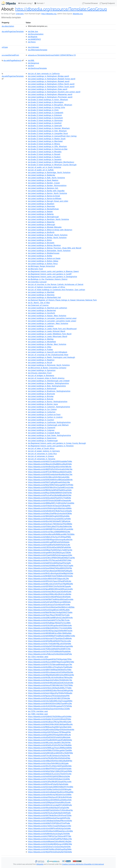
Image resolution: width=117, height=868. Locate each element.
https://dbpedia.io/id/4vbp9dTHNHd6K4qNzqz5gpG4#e (50, 646)
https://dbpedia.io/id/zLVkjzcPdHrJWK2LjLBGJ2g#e (48, 763)
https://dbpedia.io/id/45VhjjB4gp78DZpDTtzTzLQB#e (49, 623)
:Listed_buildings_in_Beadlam (41, 204)
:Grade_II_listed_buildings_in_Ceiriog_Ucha (46, 107)
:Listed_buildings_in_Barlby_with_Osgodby (46, 191)
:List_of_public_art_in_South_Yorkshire (44, 167)
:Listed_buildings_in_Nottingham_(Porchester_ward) (50, 97)
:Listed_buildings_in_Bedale (40, 211)
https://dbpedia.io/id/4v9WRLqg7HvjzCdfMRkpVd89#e (50, 748)
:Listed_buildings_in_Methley (41, 339)
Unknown (20, 14)
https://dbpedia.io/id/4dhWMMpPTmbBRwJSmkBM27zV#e (51, 636)
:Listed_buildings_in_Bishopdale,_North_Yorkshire (49, 251)
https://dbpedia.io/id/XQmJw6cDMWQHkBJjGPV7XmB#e (51, 787)
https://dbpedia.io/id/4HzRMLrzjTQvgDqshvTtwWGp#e (50, 667)
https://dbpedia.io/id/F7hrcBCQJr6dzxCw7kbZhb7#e (49, 756)
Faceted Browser (90, 3)
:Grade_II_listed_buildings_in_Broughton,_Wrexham (50, 105)
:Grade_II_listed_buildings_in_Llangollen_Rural (48, 133)
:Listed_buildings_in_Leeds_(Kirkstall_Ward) (47, 331)
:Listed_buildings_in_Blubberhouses (44, 253)
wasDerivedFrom (10, 55)
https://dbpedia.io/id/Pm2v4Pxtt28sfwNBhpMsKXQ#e (50, 495)
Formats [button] (39, 3)
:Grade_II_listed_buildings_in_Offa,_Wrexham (47, 146)
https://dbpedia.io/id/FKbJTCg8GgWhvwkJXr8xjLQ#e (49, 482)
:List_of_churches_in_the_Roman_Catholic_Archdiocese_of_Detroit (56, 284)
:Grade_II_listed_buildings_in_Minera (44, 144)
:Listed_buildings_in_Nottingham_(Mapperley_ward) (50, 94)
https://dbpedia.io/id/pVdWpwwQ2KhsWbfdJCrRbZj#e (50, 841)
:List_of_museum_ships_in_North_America (46, 378)
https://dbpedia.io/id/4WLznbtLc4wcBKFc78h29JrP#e (49, 743)
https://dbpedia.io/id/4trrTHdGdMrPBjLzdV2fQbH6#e (50, 644)
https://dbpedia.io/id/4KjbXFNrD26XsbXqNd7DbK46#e (50, 852)
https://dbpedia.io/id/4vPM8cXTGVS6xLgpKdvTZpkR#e (50, 750)
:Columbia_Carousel (37, 282)
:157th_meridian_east (38, 711)
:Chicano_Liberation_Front (40, 373)
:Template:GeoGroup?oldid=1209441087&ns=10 (52, 55)
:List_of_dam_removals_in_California (44, 74)
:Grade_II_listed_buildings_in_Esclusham (45, 118)
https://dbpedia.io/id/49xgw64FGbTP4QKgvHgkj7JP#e (50, 659)
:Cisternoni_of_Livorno (38, 305)
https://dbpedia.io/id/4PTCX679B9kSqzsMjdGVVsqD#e (50, 472)
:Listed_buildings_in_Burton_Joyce (43, 404)
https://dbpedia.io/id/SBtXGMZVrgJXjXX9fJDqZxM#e (49, 516)
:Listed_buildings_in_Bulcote (41, 399)
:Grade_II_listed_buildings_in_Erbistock (45, 115)
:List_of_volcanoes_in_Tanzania (42, 459)
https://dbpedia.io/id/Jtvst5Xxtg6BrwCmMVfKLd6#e (49, 610)
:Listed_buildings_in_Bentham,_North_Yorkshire (48, 219)
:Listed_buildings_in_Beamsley (41, 206)
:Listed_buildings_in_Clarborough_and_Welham (48, 425)
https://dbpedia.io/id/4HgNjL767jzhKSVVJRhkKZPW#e (50, 719)
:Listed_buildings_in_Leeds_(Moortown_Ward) (48, 336)
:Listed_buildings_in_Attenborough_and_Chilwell (49, 381)
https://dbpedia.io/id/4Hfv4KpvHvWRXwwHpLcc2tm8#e (50, 831)
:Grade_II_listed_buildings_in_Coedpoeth (46, 113)
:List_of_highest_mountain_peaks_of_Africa (46, 287)
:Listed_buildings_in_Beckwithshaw (43, 209)
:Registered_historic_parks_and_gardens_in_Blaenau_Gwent (53, 271)
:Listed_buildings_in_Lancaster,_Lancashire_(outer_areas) (52, 321)
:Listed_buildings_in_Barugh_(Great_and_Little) (48, 201)
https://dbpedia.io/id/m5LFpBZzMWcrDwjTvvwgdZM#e (50, 701)
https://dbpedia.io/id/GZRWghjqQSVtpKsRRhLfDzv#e (49, 802)
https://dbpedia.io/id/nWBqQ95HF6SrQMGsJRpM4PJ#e (50, 761)
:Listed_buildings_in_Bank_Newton (43, 180)
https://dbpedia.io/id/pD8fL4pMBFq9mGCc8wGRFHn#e (50, 618)
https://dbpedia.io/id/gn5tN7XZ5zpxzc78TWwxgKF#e (49, 732)
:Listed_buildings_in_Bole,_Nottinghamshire (47, 386)
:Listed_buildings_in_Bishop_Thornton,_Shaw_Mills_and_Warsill (55, 248)
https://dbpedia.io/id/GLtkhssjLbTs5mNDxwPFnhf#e (49, 605)
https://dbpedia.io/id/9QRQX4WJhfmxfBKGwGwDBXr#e (50, 480)
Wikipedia (40, 864)
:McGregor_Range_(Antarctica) (41, 266)
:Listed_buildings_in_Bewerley (41, 222)
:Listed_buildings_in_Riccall (40, 362)
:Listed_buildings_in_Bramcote (41, 394)
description (8, 26)
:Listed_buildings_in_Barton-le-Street (44, 196)
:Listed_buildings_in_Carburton (42, 412)
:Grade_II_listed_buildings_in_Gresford (45, 123)
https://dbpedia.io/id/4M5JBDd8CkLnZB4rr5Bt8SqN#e (50, 633)
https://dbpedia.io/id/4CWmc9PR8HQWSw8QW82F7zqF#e (51, 558)
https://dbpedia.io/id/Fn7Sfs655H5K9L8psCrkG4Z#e (49, 779)
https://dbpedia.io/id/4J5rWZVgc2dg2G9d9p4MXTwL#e (50, 631)
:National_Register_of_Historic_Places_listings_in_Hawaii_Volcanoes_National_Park (62, 300)
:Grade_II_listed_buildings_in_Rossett (44, 154)
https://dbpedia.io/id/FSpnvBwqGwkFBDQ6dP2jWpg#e (50, 571)
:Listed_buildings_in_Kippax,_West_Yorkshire (47, 316)
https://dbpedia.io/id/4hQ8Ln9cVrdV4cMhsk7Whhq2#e (50, 677)
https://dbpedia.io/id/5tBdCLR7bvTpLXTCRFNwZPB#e (49, 537)
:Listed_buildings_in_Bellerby (41, 214)
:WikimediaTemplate (38, 50)
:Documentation (36, 34)
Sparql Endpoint (107, 3)
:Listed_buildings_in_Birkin (40, 240)
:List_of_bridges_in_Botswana (41, 375)
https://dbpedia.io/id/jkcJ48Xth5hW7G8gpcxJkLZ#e (48, 579)
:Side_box (33, 31)
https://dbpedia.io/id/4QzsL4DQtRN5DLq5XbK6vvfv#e (50, 800)
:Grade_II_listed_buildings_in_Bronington (46, 102)
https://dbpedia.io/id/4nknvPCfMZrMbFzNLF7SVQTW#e (50, 685)
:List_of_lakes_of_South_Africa (41, 448)
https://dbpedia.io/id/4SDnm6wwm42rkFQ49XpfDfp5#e (50, 672)
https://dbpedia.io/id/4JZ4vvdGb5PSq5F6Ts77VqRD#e (49, 498)
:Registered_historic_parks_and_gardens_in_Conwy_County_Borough (57, 443)
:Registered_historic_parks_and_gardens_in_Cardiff (50, 274)
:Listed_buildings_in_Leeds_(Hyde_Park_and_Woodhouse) (52, 329)
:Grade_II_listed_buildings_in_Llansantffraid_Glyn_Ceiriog (52, 136)
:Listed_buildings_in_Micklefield (42, 342)
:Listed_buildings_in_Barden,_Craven (44, 183)
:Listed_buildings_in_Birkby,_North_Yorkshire (47, 238)
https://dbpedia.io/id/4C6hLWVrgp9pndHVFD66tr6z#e (50, 625)
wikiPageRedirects (12, 60)
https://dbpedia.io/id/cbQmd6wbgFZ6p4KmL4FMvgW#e (51, 792)
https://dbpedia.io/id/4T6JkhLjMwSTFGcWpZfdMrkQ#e (50, 526)
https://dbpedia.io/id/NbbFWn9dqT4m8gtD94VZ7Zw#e (50, 612)
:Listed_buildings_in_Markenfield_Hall (44, 297)
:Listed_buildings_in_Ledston (41, 326)
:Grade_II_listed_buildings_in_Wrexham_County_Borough (52, 165)
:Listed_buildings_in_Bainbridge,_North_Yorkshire (49, 172)
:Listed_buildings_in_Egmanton (42, 370)
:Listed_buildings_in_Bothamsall (42, 389)
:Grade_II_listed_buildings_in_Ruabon (44, 157)
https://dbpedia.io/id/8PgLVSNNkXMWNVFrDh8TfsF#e (50, 493)
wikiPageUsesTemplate (13, 31)
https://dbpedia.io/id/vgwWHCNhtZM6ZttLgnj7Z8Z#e (49, 552)
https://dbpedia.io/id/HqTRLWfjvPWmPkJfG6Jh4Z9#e (49, 758)
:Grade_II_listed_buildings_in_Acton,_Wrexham (48, 100)
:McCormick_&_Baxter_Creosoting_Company (47, 368)
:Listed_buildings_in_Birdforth (41, 232)
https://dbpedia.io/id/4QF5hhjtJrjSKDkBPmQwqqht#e (49, 500)
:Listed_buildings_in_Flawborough (43, 441)
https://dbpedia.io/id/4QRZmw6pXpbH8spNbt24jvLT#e (50, 474)
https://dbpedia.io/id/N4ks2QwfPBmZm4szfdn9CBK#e (50, 513)
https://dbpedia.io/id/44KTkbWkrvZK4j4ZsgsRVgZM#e (50, 849)
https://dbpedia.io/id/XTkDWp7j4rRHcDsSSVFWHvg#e (50, 789)
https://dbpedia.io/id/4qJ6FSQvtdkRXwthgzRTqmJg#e (49, 563)
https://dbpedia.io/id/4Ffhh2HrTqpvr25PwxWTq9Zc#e (50, 581)
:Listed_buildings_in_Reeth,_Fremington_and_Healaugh (51, 357)
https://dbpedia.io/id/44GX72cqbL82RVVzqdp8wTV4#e (50, 461)
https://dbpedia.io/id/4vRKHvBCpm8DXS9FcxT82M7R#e (50, 753)
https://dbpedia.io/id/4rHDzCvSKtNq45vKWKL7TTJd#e (50, 688)
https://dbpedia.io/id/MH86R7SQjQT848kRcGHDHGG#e (50, 576)
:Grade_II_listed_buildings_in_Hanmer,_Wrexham (49, 128)
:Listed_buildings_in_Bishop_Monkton (44, 245)
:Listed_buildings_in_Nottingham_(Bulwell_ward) (49, 81)
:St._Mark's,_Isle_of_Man (39, 303)
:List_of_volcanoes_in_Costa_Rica (42, 454)
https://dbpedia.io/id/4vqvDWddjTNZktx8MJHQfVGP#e (50, 568)
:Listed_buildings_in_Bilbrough (42, 225)
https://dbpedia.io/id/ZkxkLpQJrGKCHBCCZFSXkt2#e (49, 698)
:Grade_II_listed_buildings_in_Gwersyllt (45, 126)
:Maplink (33, 37)
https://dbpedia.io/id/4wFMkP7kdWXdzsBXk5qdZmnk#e (51, 599)
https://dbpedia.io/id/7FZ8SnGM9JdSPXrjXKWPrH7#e (49, 649)
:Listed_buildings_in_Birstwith (41, 243)
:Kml (31, 66)
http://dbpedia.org (49, 14)
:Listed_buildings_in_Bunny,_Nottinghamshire (48, 402)
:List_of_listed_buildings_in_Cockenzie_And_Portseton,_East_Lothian (56, 290)
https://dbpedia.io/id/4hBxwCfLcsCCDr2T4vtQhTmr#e (50, 774)
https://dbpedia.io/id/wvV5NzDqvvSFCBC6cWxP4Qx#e (50, 797)
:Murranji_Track (35, 269)
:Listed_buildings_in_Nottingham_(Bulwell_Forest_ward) (52, 79)
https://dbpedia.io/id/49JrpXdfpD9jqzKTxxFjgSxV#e (48, 808)
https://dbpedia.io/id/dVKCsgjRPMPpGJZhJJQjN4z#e (49, 542)
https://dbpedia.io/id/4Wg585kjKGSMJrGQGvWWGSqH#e (51, 675)
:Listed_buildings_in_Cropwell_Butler (44, 433)
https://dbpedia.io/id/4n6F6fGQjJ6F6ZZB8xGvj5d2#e (49, 776)
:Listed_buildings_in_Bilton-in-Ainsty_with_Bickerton (50, 230)
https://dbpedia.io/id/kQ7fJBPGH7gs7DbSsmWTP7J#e (50, 836)
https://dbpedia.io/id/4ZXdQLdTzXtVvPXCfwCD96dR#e (50, 745)
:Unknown (33, 47)
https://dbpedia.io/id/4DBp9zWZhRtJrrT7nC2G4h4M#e (50, 628)
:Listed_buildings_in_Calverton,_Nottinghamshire (49, 407)
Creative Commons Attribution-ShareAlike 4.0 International (83, 864)
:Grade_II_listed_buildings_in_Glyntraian (45, 120)
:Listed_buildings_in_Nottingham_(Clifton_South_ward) (51, 87)
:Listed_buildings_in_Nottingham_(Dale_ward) (48, 89)
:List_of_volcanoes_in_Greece (41, 456)
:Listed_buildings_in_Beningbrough (43, 217)
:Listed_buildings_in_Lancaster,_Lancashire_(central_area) (52, 318)
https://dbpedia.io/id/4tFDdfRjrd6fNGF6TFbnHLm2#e (49, 641)
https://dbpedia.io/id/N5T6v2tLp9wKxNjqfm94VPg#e (49, 813)
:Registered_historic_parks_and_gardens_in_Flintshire (51, 446)
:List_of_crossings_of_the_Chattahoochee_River (48, 355)
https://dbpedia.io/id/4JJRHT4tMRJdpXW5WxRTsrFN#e (50, 670)
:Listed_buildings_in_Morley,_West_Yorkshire (47, 344)
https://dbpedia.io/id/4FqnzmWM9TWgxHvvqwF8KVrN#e (51, 662)
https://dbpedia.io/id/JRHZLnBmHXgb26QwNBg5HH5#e (51, 573)
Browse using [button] (25, 3)
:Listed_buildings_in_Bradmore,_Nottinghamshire (49, 391)
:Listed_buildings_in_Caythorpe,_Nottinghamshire (49, 422)
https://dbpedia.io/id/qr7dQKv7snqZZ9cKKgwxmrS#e (50, 826)
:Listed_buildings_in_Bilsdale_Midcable (45, 227)
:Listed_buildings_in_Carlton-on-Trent (44, 415)
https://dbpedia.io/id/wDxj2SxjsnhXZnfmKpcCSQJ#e (49, 709)
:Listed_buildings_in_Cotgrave (41, 430)
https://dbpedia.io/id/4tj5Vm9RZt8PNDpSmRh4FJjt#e (49, 597)
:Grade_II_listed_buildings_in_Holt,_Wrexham (47, 131)
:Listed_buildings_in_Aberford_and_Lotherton (47, 308)
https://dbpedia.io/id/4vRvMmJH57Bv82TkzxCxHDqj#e (50, 511)
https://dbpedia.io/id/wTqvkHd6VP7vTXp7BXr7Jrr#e (49, 620)
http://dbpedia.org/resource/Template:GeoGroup (61, 9)
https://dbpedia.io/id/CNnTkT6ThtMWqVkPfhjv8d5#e (49, 651)
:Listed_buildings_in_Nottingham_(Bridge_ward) (48, 76)
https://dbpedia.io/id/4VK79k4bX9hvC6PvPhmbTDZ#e (50, 815)
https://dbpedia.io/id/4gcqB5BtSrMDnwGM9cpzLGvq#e (50, 589)
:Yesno (32, 42)
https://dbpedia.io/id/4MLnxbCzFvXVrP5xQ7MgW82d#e (50, 584)
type (5, 47)
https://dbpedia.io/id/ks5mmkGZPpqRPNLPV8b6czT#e (50, 839)
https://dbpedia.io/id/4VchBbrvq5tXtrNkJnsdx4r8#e (49, 477)
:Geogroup (33, 63)
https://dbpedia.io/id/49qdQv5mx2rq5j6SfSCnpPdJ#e (49, 519)
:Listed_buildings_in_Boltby (40, 256)
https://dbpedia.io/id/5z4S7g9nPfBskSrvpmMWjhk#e (49, 602)
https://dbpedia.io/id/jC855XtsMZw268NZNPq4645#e (49, 547)
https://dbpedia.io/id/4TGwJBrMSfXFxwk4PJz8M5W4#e (50, 740)
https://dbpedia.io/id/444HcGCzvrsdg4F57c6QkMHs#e (50, 805)
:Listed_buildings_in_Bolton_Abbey (43, 261)
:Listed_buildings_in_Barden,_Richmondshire (47, 185)
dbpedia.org (78, 14)
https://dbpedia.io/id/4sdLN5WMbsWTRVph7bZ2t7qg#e (51, 566)
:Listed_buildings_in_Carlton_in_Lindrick (45, 417)
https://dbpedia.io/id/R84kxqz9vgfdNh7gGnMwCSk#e (50, 727)
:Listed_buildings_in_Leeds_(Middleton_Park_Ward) (50, 334)
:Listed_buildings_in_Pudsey (40, 349)
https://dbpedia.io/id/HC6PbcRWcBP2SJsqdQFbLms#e (50, 782)
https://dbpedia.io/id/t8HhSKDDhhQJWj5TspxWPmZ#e (50, 703)
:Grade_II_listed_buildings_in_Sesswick (45, 159)
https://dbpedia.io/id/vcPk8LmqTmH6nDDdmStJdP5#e (50, 654)
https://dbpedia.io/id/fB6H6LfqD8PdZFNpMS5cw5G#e (50, 490)
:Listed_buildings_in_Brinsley (41, 396)
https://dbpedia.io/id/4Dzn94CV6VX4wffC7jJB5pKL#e (49, 521)
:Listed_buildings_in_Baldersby (42, 175)
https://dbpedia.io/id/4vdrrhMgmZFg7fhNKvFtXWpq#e (50, 693)
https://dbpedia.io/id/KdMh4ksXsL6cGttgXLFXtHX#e (49, 834)
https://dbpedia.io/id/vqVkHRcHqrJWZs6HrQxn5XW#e (50, 795)
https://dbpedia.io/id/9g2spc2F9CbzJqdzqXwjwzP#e (49, 696)
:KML (31, 60)
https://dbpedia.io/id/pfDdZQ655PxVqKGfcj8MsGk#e (49, 737)
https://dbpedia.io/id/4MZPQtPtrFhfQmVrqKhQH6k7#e (50, 469)
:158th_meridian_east (38, 714)
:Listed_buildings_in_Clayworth (42, 428)
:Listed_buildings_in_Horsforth (41, 313)
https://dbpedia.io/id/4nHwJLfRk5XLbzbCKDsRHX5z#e (50, 592)
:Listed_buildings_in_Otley (40, 347)
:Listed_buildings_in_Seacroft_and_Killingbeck (48, 352)
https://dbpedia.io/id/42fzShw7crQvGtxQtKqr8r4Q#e (49, 847)
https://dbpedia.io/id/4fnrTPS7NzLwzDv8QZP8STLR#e (50, 560)
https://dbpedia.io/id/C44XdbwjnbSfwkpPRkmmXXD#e (50, 821)
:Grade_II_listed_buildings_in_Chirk (43, 110)
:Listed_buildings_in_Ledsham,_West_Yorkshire (48, 323)
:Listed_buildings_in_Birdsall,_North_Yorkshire (48, 235)
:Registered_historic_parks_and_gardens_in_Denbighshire (52, 277)
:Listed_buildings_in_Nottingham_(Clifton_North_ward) (51, 84)
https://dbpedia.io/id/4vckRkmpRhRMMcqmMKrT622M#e (51, 534)
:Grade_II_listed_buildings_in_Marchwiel (45, 141)
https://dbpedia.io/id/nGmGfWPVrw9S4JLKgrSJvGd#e (49, 828)
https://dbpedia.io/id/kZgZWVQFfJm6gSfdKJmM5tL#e (49, 735)
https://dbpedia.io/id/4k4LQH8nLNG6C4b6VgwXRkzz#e (50, 724)
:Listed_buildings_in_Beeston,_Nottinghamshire (48, 383)
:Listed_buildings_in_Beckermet (42, 310)
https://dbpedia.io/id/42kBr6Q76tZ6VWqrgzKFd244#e (50, 716)
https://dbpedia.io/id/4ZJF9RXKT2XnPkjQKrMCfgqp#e (49, 586)
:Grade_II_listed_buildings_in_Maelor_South (47, 139)
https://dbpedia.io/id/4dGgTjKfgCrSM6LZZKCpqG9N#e (50, 771)
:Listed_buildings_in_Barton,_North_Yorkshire (47, 193)
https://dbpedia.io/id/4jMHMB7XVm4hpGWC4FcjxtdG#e (51, 529)
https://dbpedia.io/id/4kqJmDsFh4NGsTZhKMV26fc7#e (50, 680)
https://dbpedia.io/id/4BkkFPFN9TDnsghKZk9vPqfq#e (50, 769)
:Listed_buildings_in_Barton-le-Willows (45, 198)
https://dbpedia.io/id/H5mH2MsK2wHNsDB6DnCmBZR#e (51, 607)
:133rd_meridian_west (38, 657)
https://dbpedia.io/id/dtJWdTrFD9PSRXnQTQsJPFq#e (49, 823)
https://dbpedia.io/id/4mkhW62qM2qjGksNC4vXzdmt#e (51, 683)
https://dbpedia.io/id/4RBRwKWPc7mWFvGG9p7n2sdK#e (51, 503)
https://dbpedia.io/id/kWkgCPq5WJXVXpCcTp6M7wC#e (50, 550)
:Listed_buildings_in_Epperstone (42, 438)
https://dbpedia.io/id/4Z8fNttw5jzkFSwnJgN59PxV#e (49, 818)
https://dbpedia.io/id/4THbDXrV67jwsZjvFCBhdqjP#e (49, 506)
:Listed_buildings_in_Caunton (41, 420)
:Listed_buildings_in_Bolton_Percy (43, 264)
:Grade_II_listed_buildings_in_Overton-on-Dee (48, 149)
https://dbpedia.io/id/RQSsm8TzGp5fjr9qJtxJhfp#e (48, 784)
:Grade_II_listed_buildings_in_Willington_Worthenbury (51, 162)
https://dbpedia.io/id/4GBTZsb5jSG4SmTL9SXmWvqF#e (50, 810)
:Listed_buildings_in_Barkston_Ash (43, 188)
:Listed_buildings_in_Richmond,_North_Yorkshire (49, 365)
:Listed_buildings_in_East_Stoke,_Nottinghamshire (49, 435)
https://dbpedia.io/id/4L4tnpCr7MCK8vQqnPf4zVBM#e (50, 524)
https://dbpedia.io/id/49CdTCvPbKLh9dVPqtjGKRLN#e (50, 766)
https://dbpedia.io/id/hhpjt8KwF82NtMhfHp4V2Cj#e (49, 545)
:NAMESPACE (34, 39)
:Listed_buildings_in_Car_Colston (42, 409)
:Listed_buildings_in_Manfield (41, 292)
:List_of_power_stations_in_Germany (44, 451)
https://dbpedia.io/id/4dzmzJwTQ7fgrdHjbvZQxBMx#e (50, 638)
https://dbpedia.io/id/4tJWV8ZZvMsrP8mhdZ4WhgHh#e (50, 690)
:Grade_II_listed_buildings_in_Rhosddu (45, 152)
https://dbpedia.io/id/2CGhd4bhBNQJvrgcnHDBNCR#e (50, 844)
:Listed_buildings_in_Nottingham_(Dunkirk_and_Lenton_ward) (54, 92)
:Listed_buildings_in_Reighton (41, 360)
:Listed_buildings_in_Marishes (41, 295)
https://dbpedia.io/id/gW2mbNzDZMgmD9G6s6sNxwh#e (51, 729)
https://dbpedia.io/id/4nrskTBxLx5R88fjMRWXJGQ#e (49, 532)
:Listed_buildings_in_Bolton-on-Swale (44, 258)
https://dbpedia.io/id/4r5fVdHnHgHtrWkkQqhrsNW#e (50, 508)
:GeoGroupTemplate (37, 68)
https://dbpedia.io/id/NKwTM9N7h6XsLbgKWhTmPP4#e (51, 485)
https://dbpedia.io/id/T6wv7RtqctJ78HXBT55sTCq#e (49, 615)
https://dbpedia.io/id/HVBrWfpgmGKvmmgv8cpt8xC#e (50, 539)
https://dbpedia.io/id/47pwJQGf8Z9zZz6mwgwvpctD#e (50, 555)
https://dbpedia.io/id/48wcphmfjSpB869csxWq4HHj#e (50, 464)
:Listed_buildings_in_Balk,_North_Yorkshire (46, 178)
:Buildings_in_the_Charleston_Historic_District (48, 279)
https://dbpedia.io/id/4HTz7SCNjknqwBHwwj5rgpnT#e (50, 664)
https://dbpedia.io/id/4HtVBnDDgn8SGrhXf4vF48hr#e (50, 467)
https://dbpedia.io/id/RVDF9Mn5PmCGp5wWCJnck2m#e (51, 487)
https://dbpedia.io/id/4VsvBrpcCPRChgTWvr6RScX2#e (50, 722)
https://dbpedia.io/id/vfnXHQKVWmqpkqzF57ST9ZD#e (50, 706)
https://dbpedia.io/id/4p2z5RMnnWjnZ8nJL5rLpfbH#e (50, 594)
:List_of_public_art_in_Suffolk (41, 170)
